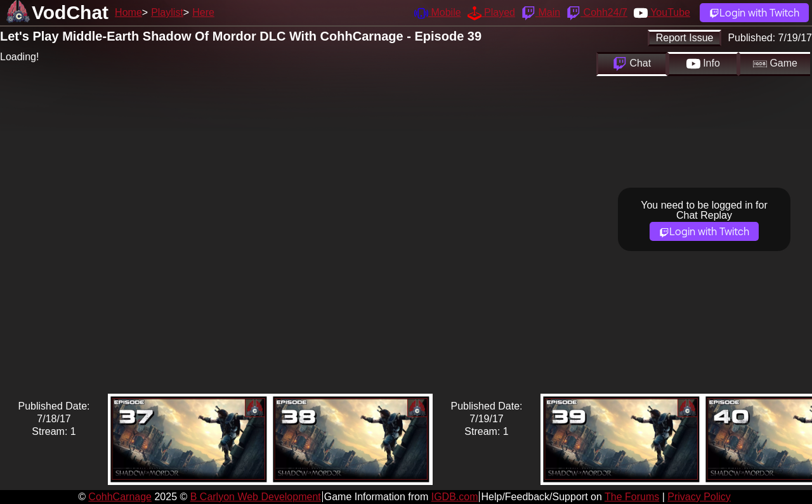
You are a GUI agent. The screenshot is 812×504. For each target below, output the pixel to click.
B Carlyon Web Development (256, 497)
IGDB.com (455, 497)
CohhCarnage (120, 497)
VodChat (70, 12)
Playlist (167, 12)
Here (203, 12)
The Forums (632, 497)
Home (128, 12)
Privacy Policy (699, 497)
